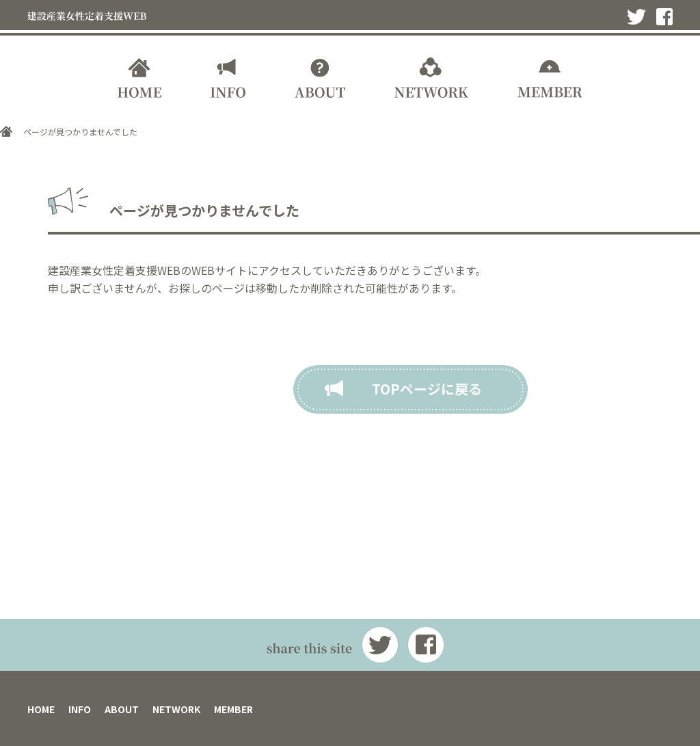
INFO (80, 709)
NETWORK (176, 709)
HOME (41, 709)
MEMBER (233, 709)
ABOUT (122, 709)
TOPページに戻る (427, 389)
